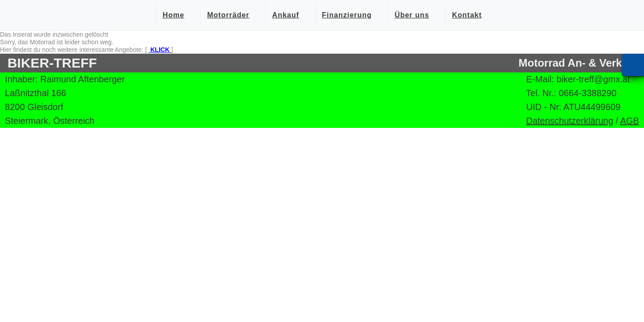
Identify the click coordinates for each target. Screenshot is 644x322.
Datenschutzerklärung (570, 121)
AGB (630, 121)
